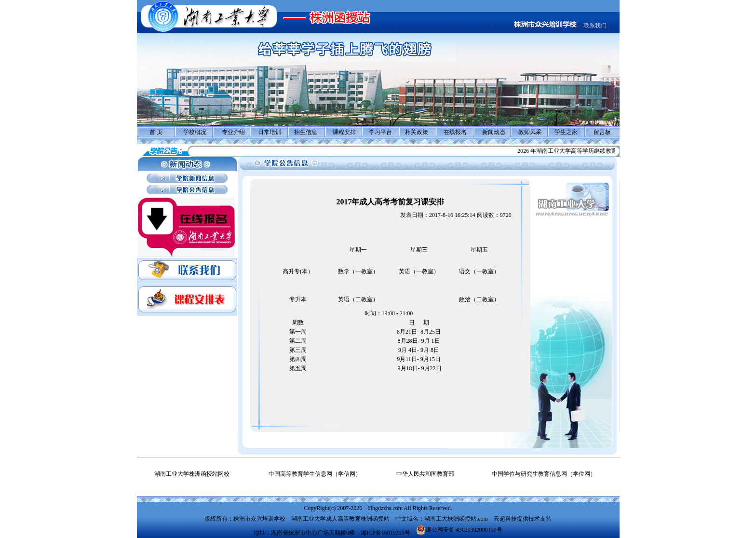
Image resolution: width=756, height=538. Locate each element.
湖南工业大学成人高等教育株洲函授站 (340, 519)
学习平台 (380, 132)
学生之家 (566, 132)
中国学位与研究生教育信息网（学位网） (544, 474)
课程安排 (344, 132)
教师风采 (530, 132)
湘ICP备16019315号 (385, 533)
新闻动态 (494, 132)
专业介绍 (233, 132)
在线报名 (455, 132)
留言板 (602, 132)
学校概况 (195, 132)
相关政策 (417, 132)
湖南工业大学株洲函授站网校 (192, 474)
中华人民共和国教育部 (425, 474)
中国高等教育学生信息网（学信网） (315, 474)
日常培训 (270, 132)
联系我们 (595, 26)
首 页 (156, 132)
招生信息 (306, 132)
